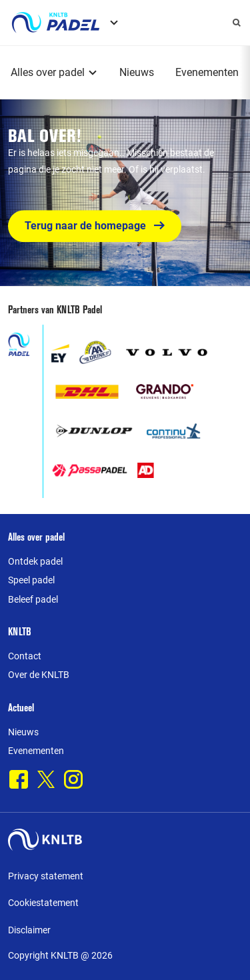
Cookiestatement (43, 903)
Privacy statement (46, 876)
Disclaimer (29, 930)
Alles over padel (48, 72)
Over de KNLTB (39, 675)
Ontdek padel (35, 561)
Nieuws (137, 72)
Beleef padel (33, 599)
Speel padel (31, 580)
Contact (25, 656)
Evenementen (207, 72)
